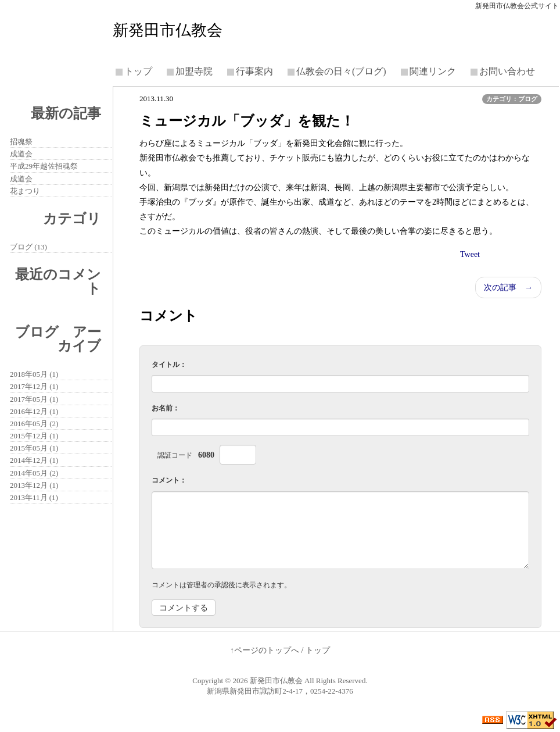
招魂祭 (21, 142)
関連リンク (433, 71)
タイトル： (169, 365)
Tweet (470, 254)
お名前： (166, 408)
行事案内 (254, 71)
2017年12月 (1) (34, 386)
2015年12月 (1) (34, 436)
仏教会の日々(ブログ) (341, 71)
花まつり (25, 191)
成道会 (21, 154)
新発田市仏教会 (168, 30)
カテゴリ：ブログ (512, 99)
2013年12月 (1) (34, 485)
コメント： (169, 480)
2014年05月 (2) (34, 473)
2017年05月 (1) (34, 399)
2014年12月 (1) (34, 460)
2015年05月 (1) (34, 448)
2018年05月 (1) (34, 374)
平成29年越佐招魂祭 (44, 166)
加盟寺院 (194, 71)
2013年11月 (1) (34, 497)
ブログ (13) (28, 247)
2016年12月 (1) (34, 411)
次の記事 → (508, 288)
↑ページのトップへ (265, 650)
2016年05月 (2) (34, 424)
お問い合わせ (507, 71)
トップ (138, 71)
